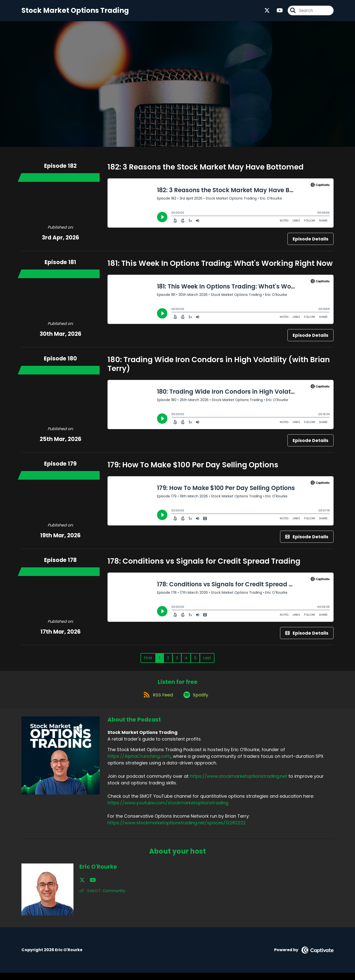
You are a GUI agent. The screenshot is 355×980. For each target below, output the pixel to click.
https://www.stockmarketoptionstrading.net (239, 784)
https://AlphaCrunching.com (139, 764)
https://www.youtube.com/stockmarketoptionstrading (168, 810)
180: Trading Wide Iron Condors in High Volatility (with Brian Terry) (219, 367)
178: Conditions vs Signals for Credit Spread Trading (204, 564)
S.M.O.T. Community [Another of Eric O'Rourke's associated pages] (102, 898)
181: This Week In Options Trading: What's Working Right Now (220, 267)
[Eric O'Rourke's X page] (82, 887)
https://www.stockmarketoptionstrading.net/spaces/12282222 (177, 830)
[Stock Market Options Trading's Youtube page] (277, 12)
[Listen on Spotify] (196, 702)
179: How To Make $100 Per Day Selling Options (193, 468)
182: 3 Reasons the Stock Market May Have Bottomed (205, 170)
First (148, 661)
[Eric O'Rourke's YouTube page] (89, 887)
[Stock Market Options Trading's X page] (267, 12)
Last (207, 661)
